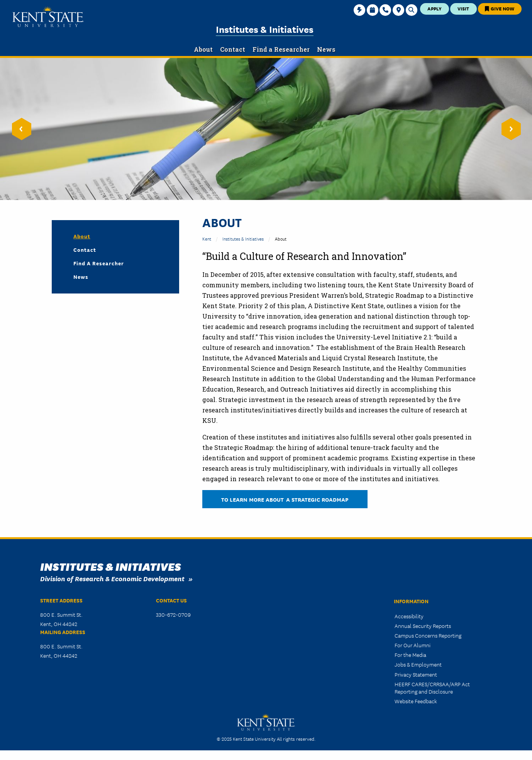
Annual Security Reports (423, 626)
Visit (463, 8)
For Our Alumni (413, 645)
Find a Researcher (99, 263)
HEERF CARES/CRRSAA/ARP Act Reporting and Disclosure (432, 688)
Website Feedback (416, 701)
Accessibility (409, 616)
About (82, 236)
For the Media (410, 655)
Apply (435, 8)
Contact (85, 249)
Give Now (500, 8)
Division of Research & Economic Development (112, 578)
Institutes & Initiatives (265, 29)
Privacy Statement (416, 674)
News (81, 277)
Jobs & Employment (418, 664)
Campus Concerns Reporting (428, 635)
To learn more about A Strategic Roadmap (285, 499)
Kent (207, 238)
